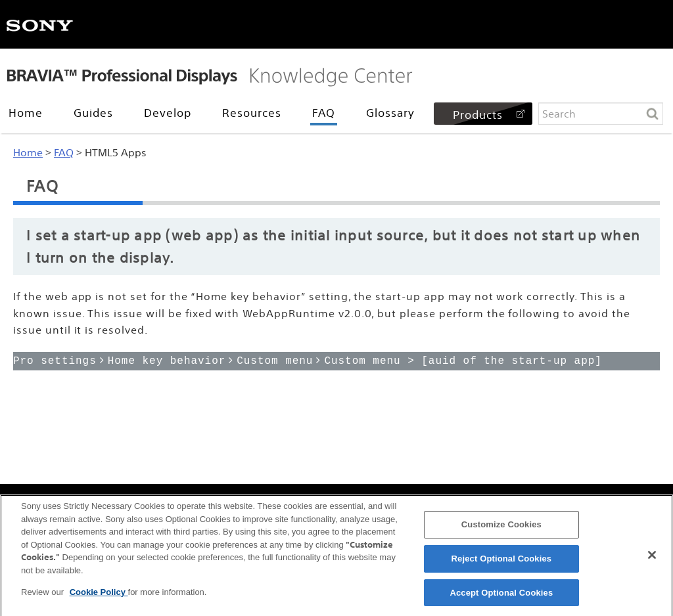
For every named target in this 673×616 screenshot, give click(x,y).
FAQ (324, 113)
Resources (252, 113)
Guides (93, 113)
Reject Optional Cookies (502, 562)
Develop (168, 113)
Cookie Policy (99, 595)
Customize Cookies (501, 528)
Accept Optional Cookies (501, 596)
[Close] (652, 559)
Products (478, 115)
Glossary (390, 113)
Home (26, 113)
